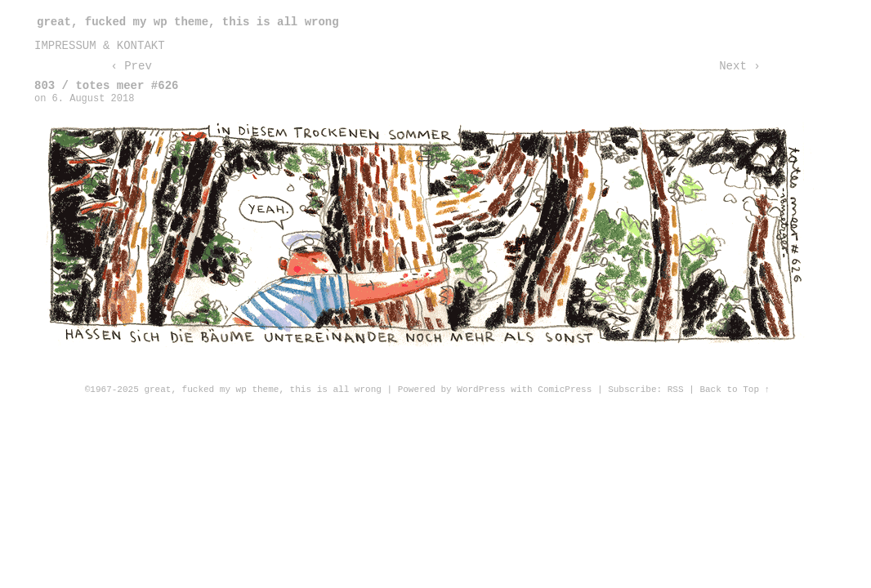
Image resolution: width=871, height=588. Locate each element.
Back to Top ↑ (735, 390)
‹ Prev (131, 66)
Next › (739, 66)
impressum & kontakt (100, 46)
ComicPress (565, 390)
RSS (676, 390)
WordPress (481, 390)
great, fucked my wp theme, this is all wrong (188, 22)
